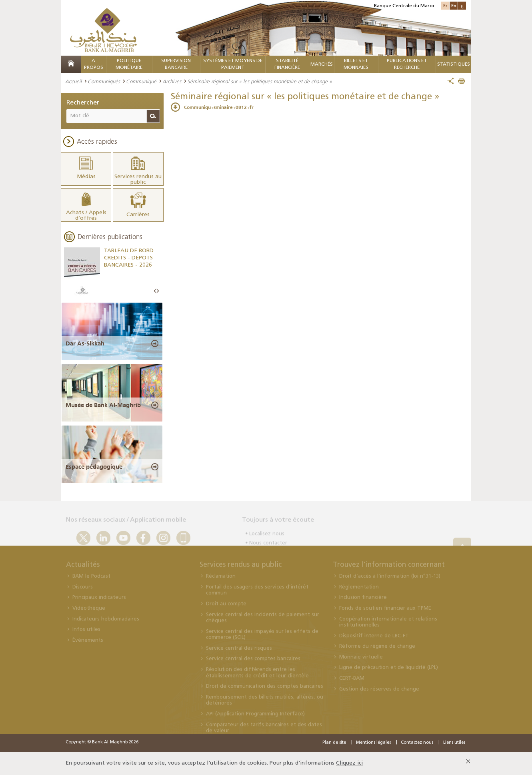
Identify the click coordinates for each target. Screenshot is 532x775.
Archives (172, 81)
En (454, 5)
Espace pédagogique (94, 467)
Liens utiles (454, 743)
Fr (445, 5)
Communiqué (141, 81)
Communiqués (104, 81)
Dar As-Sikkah (85, 343)
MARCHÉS (322, 64)
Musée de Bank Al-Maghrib (103, 405)
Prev (155, 291)
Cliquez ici (349, 763)
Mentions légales (373, 743)
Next (158, 291)
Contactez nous (417, 743)
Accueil (73, 81)
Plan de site (334, 743)
